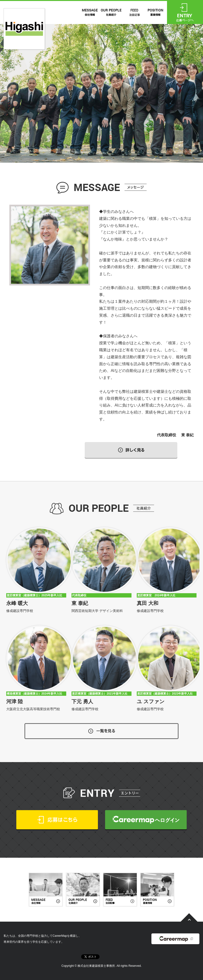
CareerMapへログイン (146, 820)
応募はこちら (57, 820)
